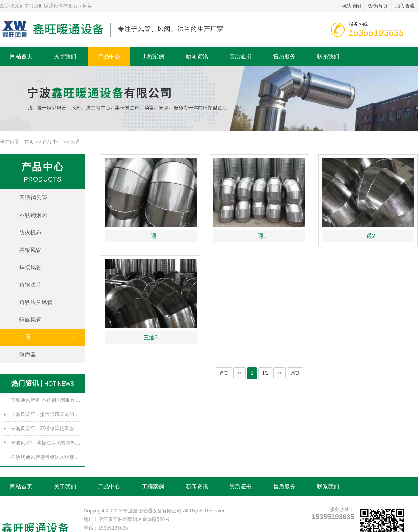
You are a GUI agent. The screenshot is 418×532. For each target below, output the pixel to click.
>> (280, 373)
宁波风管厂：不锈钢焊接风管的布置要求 (47, 429)
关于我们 (65, 56)
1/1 (265, 373)
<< (240, 373)
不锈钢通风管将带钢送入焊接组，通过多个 (47, 457)
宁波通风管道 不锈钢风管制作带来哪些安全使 (47, 400)
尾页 (295, 373)
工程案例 (153, 56)
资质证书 (240, 56)
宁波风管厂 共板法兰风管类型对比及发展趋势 (47, 443)
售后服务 (284, 56)
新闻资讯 (197, 56)
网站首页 (21, 56)
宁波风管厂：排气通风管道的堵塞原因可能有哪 (47, 414)
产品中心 (109, 56)
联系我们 (328, 56)
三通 (75, 142)
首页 (29, 142)
